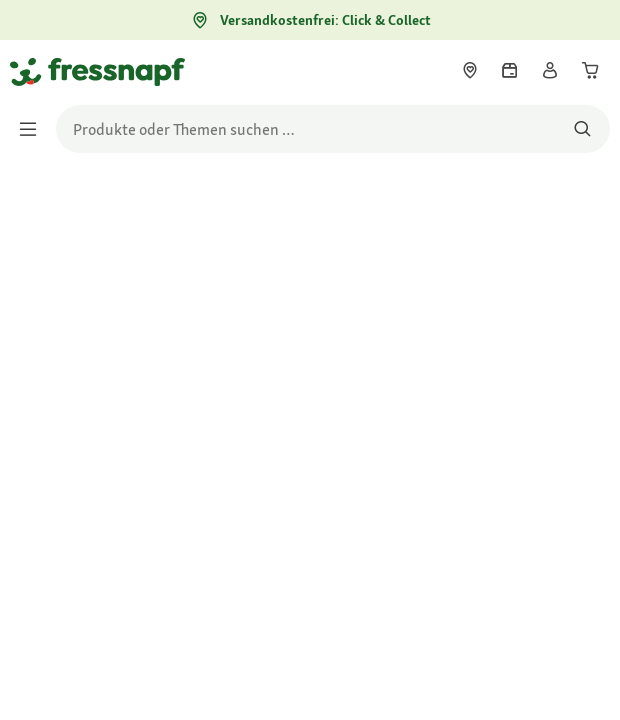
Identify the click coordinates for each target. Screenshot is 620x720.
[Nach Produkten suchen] (582, 129)
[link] (470, 70)
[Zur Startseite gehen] (33, 71)
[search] (333, 129)
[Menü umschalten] (34, 129)
